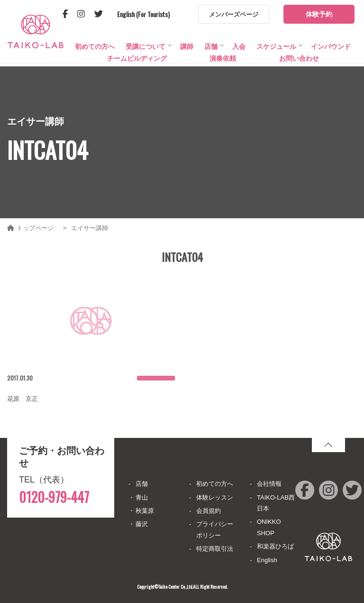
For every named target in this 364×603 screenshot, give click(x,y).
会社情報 (269, 484)
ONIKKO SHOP (269, 527)
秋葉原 (145, 511)
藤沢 (142, 524)
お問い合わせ (299, 61)
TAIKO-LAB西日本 (276, 503)
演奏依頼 (223, 61)
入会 (239, 49)
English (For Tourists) (143, 14)
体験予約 (319, 14)
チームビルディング (137, 61)
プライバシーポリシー (215, 529)
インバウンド (331, 49)
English (267, 560)
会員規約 (209, 511)
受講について (146, 49)
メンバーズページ (234, 14)
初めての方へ (95, 49)
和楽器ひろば (275, 546)
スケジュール (276, 49)
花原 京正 (23, 399)
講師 (187, 49)
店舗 (211, 49)
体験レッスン (215, 497)
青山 (142, 497)
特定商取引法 (215, 549)
